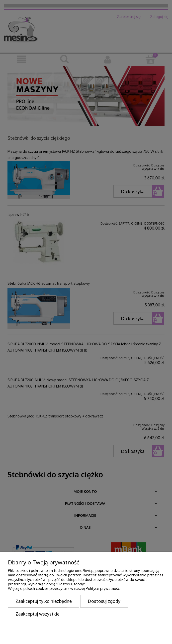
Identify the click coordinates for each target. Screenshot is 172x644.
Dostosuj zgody (104, 601)
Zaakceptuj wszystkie (38, 614)
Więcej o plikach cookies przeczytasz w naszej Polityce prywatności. (65, 588)
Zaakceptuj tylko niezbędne (44, 601)
